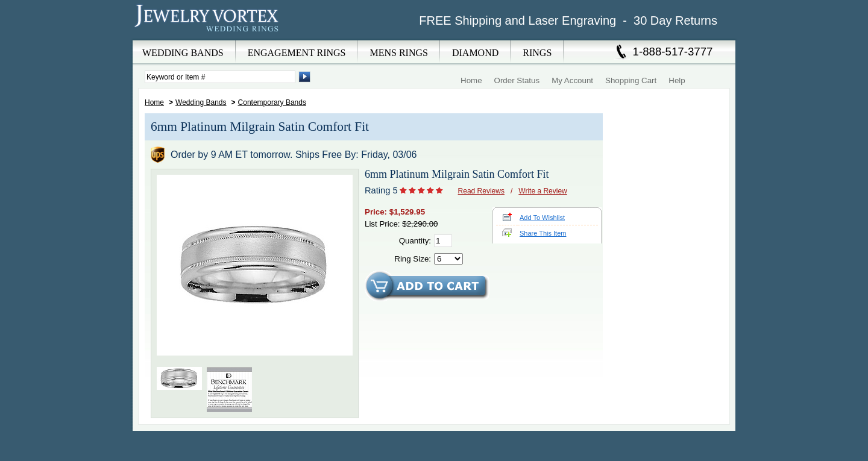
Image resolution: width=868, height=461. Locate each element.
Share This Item (543, 233)
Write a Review (542, 191)
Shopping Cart (631, 80)
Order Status (517, 80)
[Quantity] (443, 241)
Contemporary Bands (272, 102)
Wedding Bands (201, 102)
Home (471, 80)
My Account (572, 80)
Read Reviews (481, 191)
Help (677, 80)
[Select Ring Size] (448, 259)
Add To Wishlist (542, 218)
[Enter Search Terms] (220, 77)
